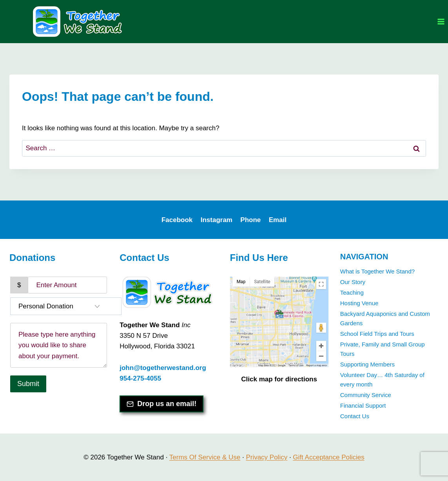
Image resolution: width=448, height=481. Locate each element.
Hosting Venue (359, 303)
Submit (28, 384)
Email (278, 220)
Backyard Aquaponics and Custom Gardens (385, 318)
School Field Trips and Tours (377, 334)
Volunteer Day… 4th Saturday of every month (382, 380)
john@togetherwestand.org (163, 368)
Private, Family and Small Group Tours (383, 349)
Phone (250, 220)
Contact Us (355, 416)
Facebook (177, 220)
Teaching (352, 292)
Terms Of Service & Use (205, 457)
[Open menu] (441, 21)
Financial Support (363, 405)
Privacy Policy (267, 457)
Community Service (366, 395)
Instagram (217, 220)
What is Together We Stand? (377, 271)
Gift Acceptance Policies (328, 457)
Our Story (353, 282)
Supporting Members (367, 364)
